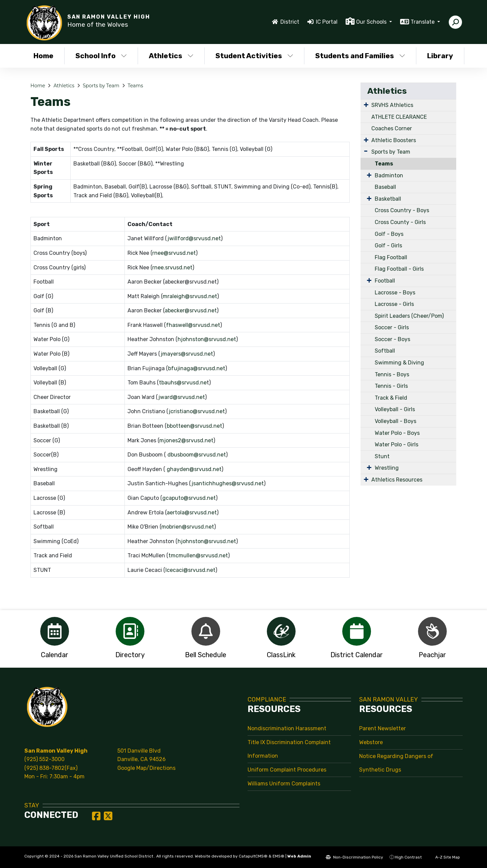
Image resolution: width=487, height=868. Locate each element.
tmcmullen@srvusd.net (198, 555)
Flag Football (391, 257)
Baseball (385, 187)
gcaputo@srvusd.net (189, 498)
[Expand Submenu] (366, 105)
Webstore (371, 742)
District (290, 22)
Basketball (388, 199)
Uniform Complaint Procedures (287, 770)
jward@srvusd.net (182, 397)
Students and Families (360, 56)
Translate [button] (423, 22)
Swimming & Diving (399, 363)
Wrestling (387, 468)
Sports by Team (101, 86)
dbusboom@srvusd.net (197, 455)
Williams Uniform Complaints (284, 784)
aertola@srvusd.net (192, 513)
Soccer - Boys (392, 339)
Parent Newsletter (382, 728)
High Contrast (408, 857)
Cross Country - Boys (402, 210)
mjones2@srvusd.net (186, 440)
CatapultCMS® (253, 856)
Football (385, 281)
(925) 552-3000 (44, 759)
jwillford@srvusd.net (194, 238)
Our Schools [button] (372, 22)
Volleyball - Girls (395, 409)
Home (43, 56)
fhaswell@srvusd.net (193, 325)
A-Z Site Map (444, 857)
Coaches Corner (392, 128)
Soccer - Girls (392, 327)
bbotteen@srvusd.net (194, 426)
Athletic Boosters (394, 140)
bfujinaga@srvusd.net (197, 368)
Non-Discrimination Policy (354, 857)
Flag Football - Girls (399, 269)
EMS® (279, 856)
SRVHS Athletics (392, 105)
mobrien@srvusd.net (188, 527)
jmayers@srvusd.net (187, 354)
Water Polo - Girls (397, 444)
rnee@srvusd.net (174, 253)
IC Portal (327, 22)
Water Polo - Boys (397, 433)
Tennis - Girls (391, 386)
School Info (101, 56)
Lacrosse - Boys (395, 293)
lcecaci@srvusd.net (190, 570)
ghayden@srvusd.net (194, 469)
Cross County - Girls (400, 222)
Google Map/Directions (146, 768)
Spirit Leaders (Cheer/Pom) (409, 316)
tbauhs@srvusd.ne (183, 383)
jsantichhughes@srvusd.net (228, 483)
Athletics (171, 56)
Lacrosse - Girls (394, 304)
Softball (385, 351)
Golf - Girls (388, 246)
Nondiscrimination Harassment (287, 728)
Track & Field (391, 398)
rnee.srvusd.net (172, 268)
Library (440, 56)
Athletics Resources (397, 480)
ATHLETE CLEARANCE (399, 117)
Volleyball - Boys (396, 421)
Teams (135, 86)
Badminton (389, 175)
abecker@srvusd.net (191, 310)
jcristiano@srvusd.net (197, 411)
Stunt (382, 456)
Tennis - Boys (392, 374)
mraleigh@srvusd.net (190, 296)
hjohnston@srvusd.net (207, 339)
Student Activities (254, 56)
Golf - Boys (389, 234)
